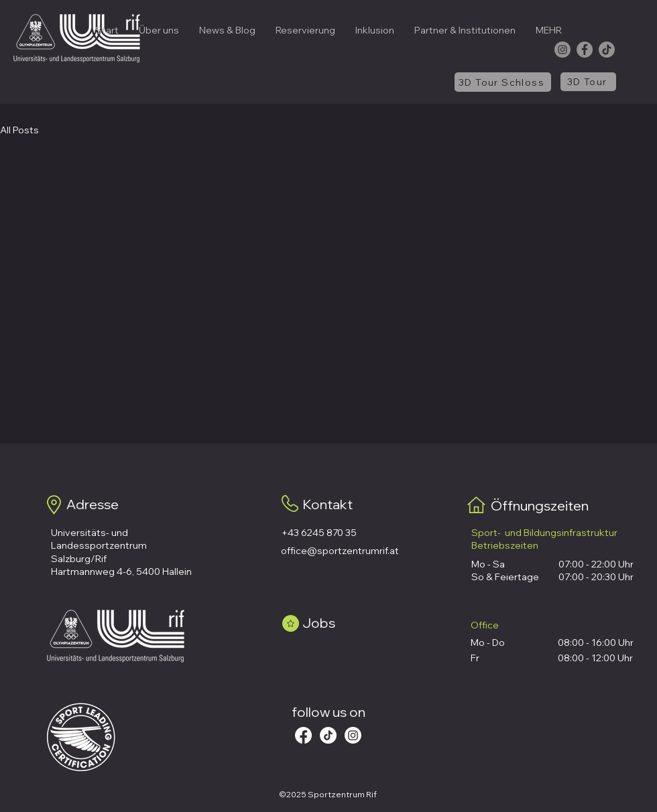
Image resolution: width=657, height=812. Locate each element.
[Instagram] (562, 50)
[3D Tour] (588, 82)
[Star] (291, 623)
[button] (159, 30)
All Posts (19, 130)
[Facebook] (585, 50)
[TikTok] (607, 50)
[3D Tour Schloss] (503, 82)
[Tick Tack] (328, 735)
